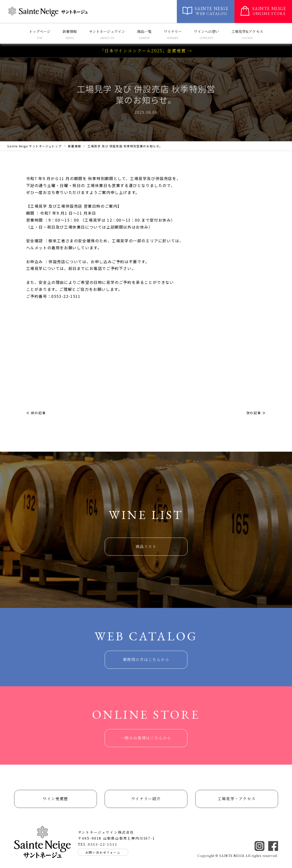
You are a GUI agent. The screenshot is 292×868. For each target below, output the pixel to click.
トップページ (40, 31)
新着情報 (70, 31)
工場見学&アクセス (247, 31)
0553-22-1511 (103, 844)
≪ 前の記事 (36, 413)
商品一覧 (144, 31)
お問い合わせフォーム (103, 852)
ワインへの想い (206, 31)
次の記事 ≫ (256, 413)
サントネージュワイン (107, 31)
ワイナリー (173, 31)
